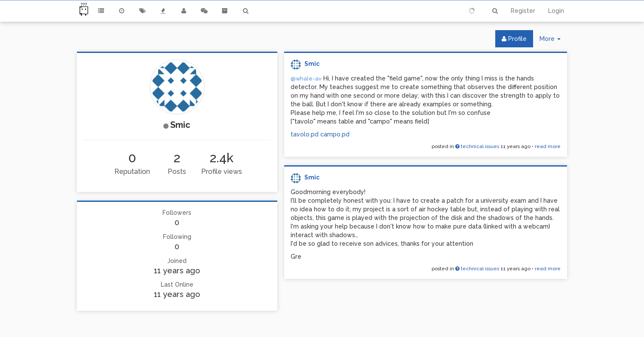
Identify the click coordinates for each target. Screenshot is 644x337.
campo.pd (335, 134)
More (553, 41)
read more (548, 146)
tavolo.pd (305, 134)
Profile (514, 39)
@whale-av (306, 79)
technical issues (477, 146)
